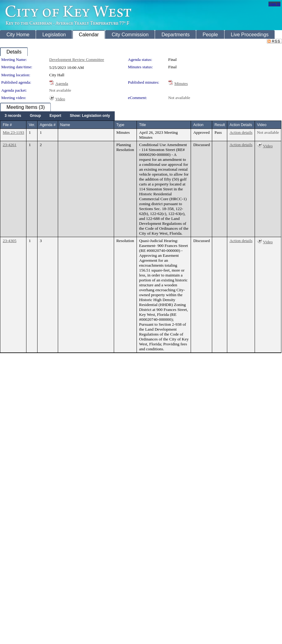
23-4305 (10, 241)
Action (198, 125)
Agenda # (48, 125)
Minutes (181, 83)
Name (65, 125)
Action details (241, 132)
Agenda (62, 83)
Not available (60, 90)
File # (7, 125)
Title (142, 125)
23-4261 (10, 145)
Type (120, 125)
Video (60, 99)
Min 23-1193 (13, 132)
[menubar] (57, 116)
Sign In (274, 4)
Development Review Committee (77, 60)
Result (220, 125)
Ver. (32, 125)
